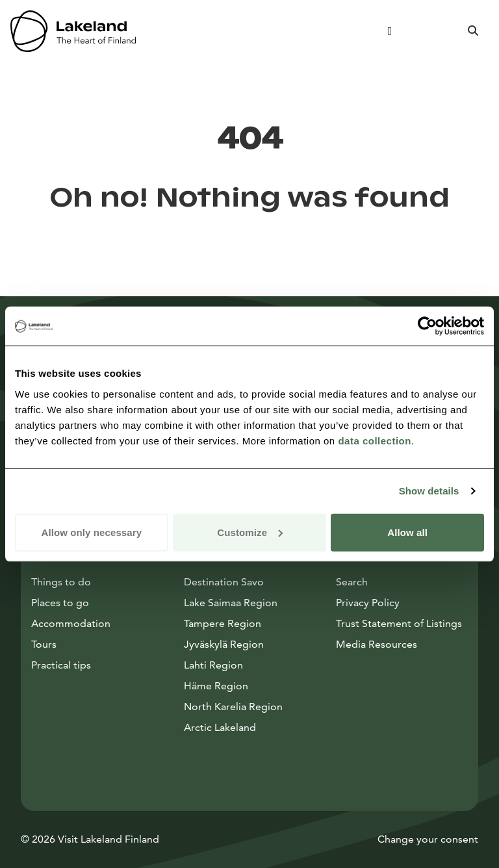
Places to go (60, 603)
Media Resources (402, 643)
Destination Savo (224, 582)
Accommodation (71, 623)
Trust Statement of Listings (399, 623)
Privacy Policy (368, 603)
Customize (250, 532)
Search (352, 582)
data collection (375, 440)
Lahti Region (213, 665)
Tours (44, 644)
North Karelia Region (233, 707)
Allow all (407, 532)
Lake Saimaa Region (231, 603)
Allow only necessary (92, 532)
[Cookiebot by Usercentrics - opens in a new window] (427, 326)
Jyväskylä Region (224, 644)
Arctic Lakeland (220, 727)
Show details (429, 491)
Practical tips (61, 665)
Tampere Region (223, 623)
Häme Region (216, 686)
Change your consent (428, 839)
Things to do (61, 582)
